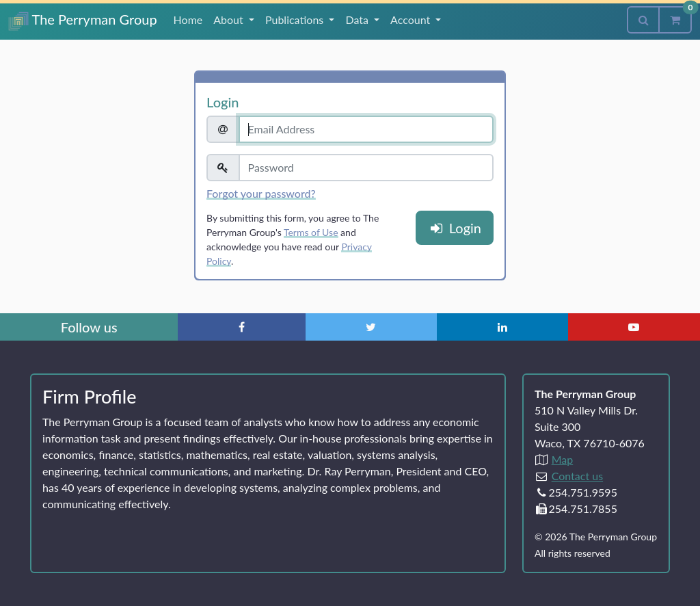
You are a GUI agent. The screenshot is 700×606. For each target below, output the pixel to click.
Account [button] (412, 19)
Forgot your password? (261, 193)
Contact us (577, 476)
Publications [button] (296, 19)
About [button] (230, 19)
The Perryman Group (83, 21)
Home (188, 19)
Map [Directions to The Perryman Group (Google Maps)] (563, 459)
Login (455, 228)
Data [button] (358, 19)
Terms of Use (311, 232)
